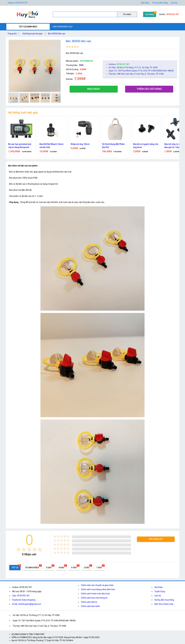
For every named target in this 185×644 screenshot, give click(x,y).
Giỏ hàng (150, 14)
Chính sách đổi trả (89, 602)
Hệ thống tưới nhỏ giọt (33, 34)
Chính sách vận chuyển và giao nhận (97, 585)
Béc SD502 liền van (57, 34)
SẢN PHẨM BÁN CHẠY (63, 27)
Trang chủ (14, 34)
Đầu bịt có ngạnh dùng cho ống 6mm (146, 146)
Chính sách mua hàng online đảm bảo (98, 589)
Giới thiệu (159, 587)
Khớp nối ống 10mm (80, 144)
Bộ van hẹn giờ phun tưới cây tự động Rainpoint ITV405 (20, 146)
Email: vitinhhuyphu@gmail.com (27, 604)
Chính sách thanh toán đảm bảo (95, 594)
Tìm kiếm (127, 14)
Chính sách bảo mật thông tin (94, 598)
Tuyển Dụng (160, 591)
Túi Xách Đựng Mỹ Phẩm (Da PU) (113, 146)
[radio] (18, 550)
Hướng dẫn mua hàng (164, 600)
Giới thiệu (145, 3)
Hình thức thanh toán (164, 604)
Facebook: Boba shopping (24, 600)
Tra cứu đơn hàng (160, 3)
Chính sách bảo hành (90, 606)
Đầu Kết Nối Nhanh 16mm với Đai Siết (51, 146)
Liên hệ (174, 3)
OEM (81, 65)
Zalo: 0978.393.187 (21, 596)
